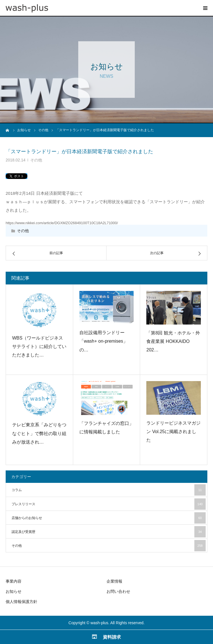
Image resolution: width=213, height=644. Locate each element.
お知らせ (14, 591)
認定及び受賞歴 (109, 532)
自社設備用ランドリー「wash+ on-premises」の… (104, 341)
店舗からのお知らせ (109, 518)
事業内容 (14, 581)
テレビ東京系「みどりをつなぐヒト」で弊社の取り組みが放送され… (39, 433)
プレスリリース (109, 504)
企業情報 (114, 581)
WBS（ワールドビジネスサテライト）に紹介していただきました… (39, 347)
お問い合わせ (118, 591)
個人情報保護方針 (21, 602)
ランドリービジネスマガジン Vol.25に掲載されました (173, 432)
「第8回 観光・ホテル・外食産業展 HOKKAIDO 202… (173, 342)
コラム (109, 490)
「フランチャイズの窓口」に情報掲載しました (106, 428)
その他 (36, 160)
